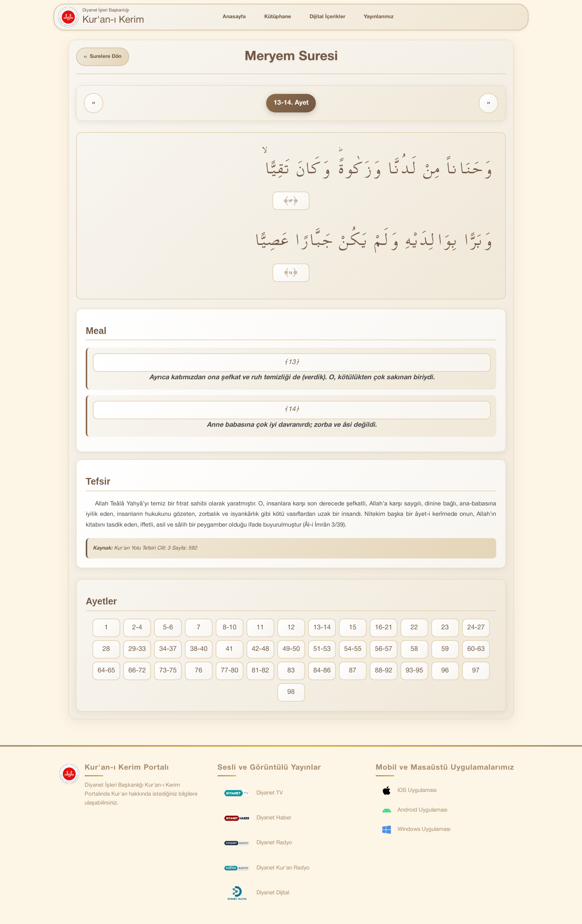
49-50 (291, 650)
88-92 (384, 671)
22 (414, 628)
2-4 (137, 628)
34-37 (168, 650)
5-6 (168, 628)
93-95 (414, 671)
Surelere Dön (103, 57)
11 (260, 628)
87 (353, 671)
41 (229, 650)
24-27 (476, 628)
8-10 (230, 628)
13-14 (322, 628)
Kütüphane (278, 17)
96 (445, 671)
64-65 (106, 671)
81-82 (260, 671)
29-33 (137, 650)
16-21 (384, 628)
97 (476, 671)
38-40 (199, 650)
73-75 (168, 671)
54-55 (353, 650)
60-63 (476, 650)
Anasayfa (234, 17)
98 (291, 693)
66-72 (137, 671)
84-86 (322, 671)
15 (353, 628)
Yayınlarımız (379, 17)
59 (445, 650)
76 (199, 671)
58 (414, 650)
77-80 (230, 671)
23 (445, 628)
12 (291, 628)
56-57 (384, 650)
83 (291, 671)
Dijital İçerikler (327, 17)
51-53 (322, 650)
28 (106, 650)
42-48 (260, 650)
